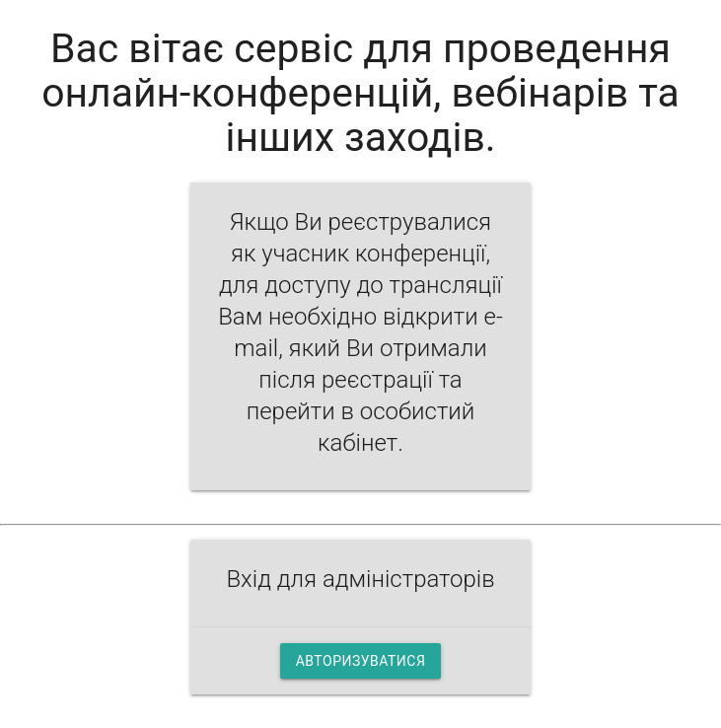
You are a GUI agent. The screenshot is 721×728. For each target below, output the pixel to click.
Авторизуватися (361, 661)
